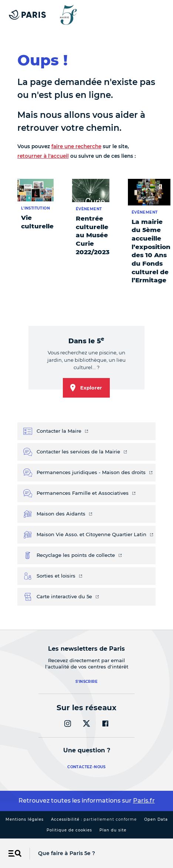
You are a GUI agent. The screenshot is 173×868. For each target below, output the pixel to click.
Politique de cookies (69, 830)
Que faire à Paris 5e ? (67, 853)
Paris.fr (144, 801)
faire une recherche (76, 146)
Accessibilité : (94, 819)
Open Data (156, 819)
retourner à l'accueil (43, 156)
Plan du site (113, 830)
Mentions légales (25, 819)
